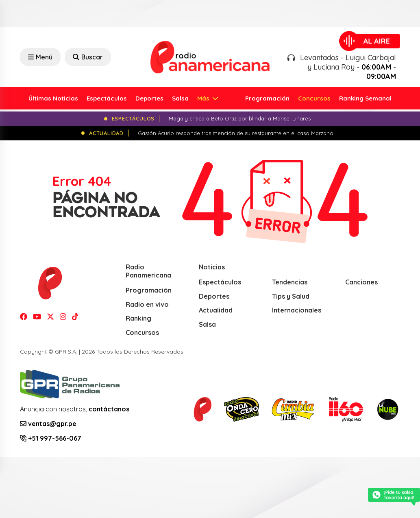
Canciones (361, 282)
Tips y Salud (291, 296)
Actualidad (216, 310)
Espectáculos (107, 98)
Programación (267, 98)
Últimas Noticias (53, 98)
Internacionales (297, 310)
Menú (40, 57)
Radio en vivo (147, 304)
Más (204, 98)
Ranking (138, 318)
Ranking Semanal (365, 98)
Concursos (314, 98)
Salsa (180, 98)
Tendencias (290, 282)
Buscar (88, 57)
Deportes (149, 98)
